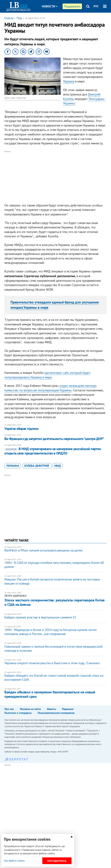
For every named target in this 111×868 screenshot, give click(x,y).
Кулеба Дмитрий (37, 466)
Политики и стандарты (18, 713)
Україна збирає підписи (21, 429)
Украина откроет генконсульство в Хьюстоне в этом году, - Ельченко (52, 663)
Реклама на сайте (30, 709)
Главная (9, 18)
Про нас (9, 709)
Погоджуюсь (57, 861)
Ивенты (51, 709)
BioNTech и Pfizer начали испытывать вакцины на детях (43, 550)
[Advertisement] (56, 177)
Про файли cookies (14, 861)
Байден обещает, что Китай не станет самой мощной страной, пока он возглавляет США (54, 678)
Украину (69, 81)
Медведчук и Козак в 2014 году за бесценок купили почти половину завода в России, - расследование (50, 632)
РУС (96, 6)
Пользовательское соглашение (56, 713)
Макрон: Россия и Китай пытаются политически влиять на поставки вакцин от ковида (52, 581)
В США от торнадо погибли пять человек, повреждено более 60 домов (54, 565)
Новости (50, 6)
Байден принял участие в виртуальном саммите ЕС (40, 617)
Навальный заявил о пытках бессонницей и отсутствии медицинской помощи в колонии (53, 649)
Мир (19, 18)
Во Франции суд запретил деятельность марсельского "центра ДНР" (54, 439)
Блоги (59, 19)
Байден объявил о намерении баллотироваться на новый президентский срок (50, 694)
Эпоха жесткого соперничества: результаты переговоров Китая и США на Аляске (54, 602)
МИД (58, 466)
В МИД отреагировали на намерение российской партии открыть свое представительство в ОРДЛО (53, 451)
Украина (13, 466)
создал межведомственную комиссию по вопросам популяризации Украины (51, 388)
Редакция (68, 709)
